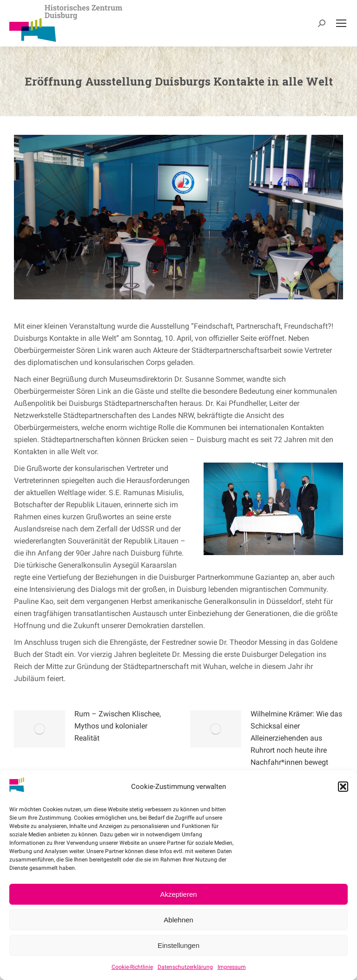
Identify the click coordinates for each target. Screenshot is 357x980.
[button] (343, 787)
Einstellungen (178, 945)
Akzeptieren (178, 894)
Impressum (232, 967)
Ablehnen (178, 920)
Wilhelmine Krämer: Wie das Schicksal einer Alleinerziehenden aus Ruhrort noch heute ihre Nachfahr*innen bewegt (296, 738)
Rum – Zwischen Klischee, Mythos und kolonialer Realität (118, 726)
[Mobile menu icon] (341, 23)
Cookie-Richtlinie (132, 967)
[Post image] (40, 729)
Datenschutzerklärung (185, 967)
